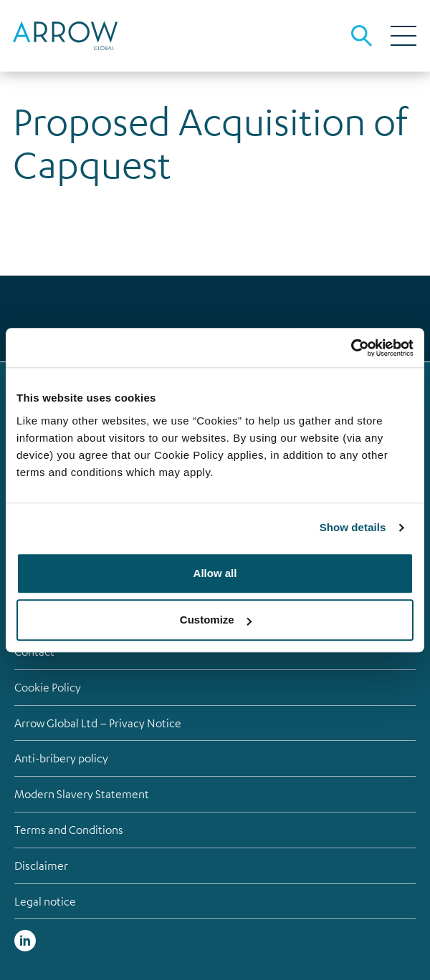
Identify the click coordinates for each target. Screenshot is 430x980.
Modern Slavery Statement (82, 794)
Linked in (25, 941)
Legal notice (45, 901)
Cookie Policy (48, 687)
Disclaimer (41, 865)
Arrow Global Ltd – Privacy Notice (98, 723)
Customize (216, 620)
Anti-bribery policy (61, 758)
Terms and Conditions (69, 830)
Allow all (215, 573)
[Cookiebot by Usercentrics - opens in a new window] (351, 348)
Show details (353, 527)
